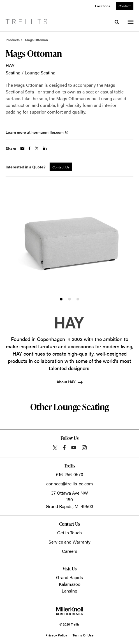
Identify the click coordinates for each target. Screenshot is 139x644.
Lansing (69, 591)
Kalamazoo (70, 584)
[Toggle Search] (117, 22)
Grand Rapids (69, 577)
